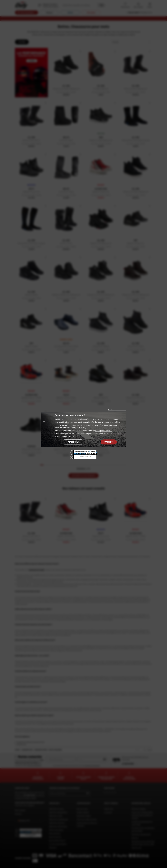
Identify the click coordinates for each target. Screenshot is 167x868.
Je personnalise (73, 442)
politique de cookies (104, 431)
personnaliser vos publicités (100, 433)
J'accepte (109, 442)
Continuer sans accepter (117, 410)
